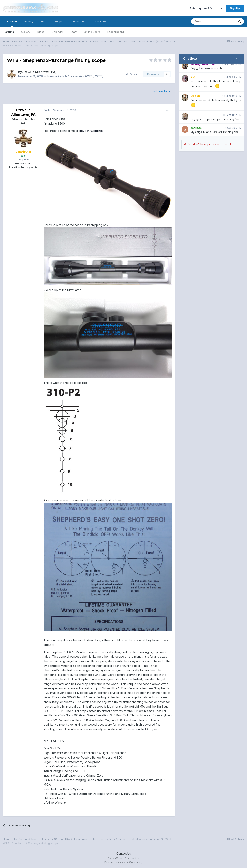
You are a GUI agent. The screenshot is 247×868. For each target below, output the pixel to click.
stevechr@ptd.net (91, 131)
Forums (9, 32)
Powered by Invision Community (124, 862)
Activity (29, 21)
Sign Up (235, 8)
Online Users (92, 32)
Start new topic (161, 91)
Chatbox (101, 21)
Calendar (58, 32)
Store (44, 21)
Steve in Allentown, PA (39, 72)
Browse (12, 23)
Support (59, 21)
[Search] (213, 21)
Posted (60, 110)
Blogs (41, 32)
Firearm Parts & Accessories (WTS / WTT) (75, 76)
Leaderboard (116, 32)
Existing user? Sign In (206, 8)
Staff (74, 32)
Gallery (26, 32)
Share (132, 74)
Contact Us (124, 854)
